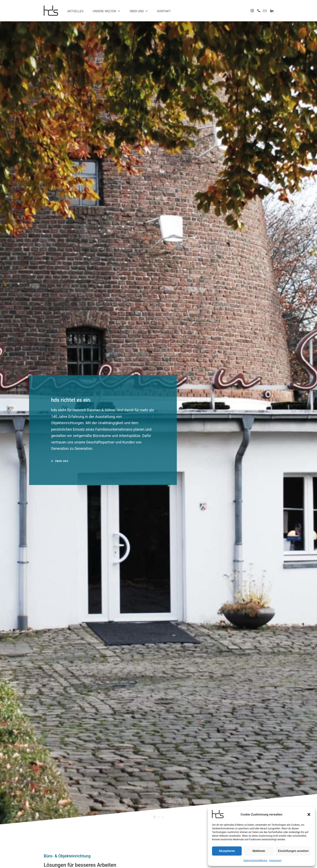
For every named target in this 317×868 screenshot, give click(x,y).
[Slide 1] (154, 160)
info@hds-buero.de (67, 838)
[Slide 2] (158, 160)
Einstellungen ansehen (293, 851)
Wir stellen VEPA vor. (237, 531)
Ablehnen (259, 851)
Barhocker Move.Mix (237, 761)
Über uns (139, 11)
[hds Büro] (53, 11)
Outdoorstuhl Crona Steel (79, 761)
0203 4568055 (60, 832)
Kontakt (164, 11)
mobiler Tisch (132, 834)
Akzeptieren (227, 851)
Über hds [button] (60, 133)
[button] (309, 814)
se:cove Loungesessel (138, 829)
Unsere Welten (106, 11)
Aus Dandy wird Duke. (158, 531)
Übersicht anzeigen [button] (59, 469)
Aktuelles (75, 11)
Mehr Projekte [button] (191, 651)
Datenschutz (163, 860)
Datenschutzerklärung (255, 860)
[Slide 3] (163, 160)
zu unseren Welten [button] (60, 338)
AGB (175, 860)
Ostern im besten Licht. (80, 531)
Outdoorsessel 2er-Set (158, 761)
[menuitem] (253, 11)
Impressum (275, 860)
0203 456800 (65, 827)
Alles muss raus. (134, 823)
